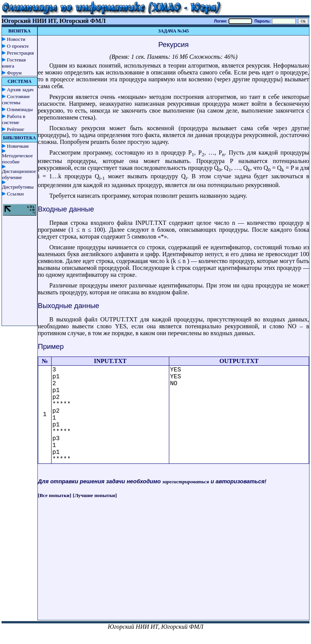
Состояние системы (16, 99)
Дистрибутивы (18, 187)
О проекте (18, 46)
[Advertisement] (173, 567)
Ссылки (15, 194)
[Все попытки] (54, 495)
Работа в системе (14, 119)
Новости (16, 39)
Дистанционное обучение (19, 174)
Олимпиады (20, 109)
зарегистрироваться (186, 482)
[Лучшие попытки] (95, 495)
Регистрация (20, 53)
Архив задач (20, 90)
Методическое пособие (17, 159)
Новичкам (18, 146)
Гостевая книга (14, 63)
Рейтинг (16, 129)
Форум (14, 73)
